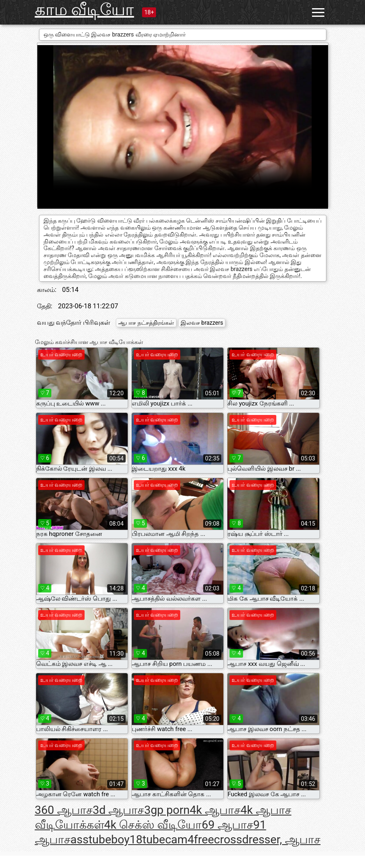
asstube (91, 840)
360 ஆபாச (64, 810)
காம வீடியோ (85, 10)
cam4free (189, 840)
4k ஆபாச (215, 810)
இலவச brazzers (202, 323)
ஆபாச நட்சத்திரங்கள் (146, 323)
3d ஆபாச (118, 810)
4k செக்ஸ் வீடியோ (153, 825)
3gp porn (167, 810)
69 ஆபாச (227, 825)
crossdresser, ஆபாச (267, 840)
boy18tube (138, 840)
